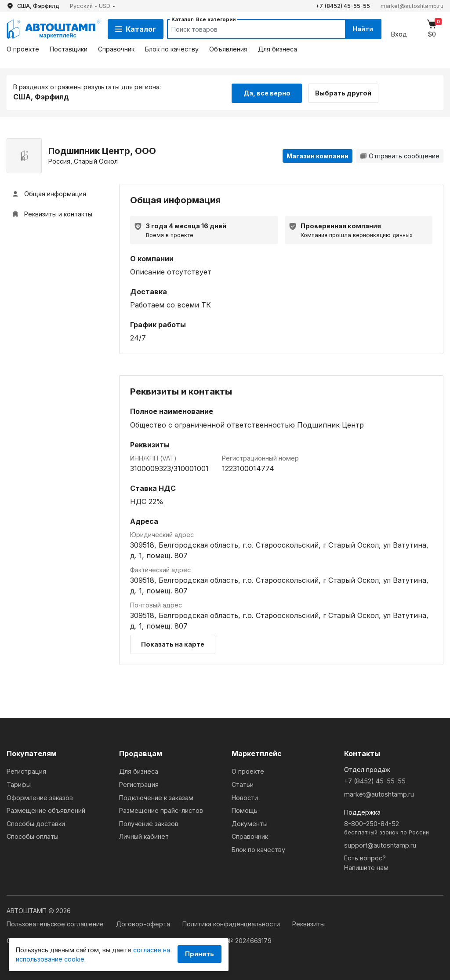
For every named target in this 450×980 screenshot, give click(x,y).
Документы (250, 823)
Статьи (243, 784)
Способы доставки (36, 823)
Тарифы (19, 784)
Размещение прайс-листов (161, 810)
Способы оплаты (33, 836)
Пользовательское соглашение (56, 923)
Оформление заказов (40, 797)
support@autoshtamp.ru (380, 844)
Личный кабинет (144, 836)
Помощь (245, 810)
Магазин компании (318, 155)
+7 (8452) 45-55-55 (343, 6)
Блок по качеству (172, 49)
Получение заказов (149, 823)
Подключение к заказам (156, 797)
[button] (93, 6)
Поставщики (69, 49)
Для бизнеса (278, 49)
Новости (245, 797)
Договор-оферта (144, 923)
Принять (200, 954)
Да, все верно (267, 92)
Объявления (228, 49)
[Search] (247, 29)
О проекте (23, 49)
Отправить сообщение (400, 155)
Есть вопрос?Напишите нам (366, 862)
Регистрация (26, 771)
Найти (361, 29)
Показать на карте (173, 644)
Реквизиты (308, 923)
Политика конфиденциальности (232, 923)
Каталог (136, 29)
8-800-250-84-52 (394, 828)
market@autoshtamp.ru (412, 6)
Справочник (116, 49)
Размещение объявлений (46, 810)
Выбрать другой (346, 92)
